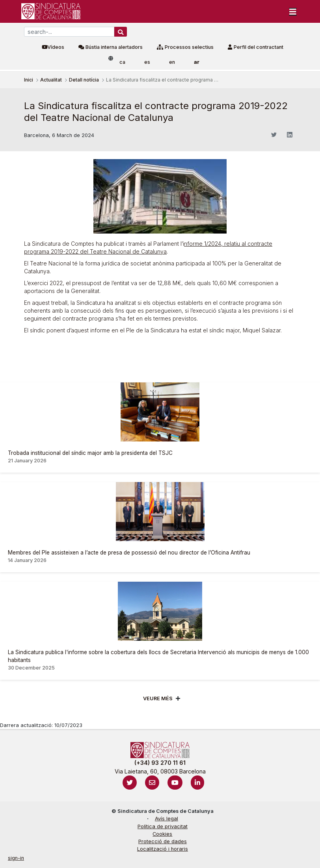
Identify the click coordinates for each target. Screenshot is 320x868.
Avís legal (167, 819)
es (147, 62)
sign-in (16, 858)
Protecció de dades (163, 841)
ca (122, 62)
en (172, 62)
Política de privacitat (163, 826)
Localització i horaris (163, 849)
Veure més (158, 698)
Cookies (162, 834)
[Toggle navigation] (293, 11)
